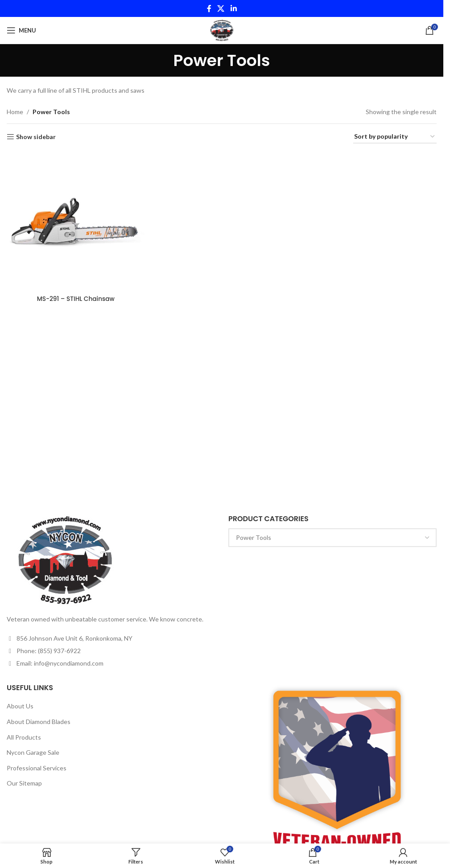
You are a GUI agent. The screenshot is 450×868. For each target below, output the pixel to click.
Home (15, 112)
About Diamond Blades (39, 722)
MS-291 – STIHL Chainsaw (76, 298)
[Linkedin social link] (233, 8)
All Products (24, 737)
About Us (20, 706)
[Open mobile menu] (21, 30)
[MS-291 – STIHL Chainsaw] (75, 221)
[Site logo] (221, 30)
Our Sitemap (24, 783)
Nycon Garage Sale (33, 752)
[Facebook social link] (209, 8)
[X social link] (221, 8)
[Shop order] (395, 137)
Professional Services (37, 768)
